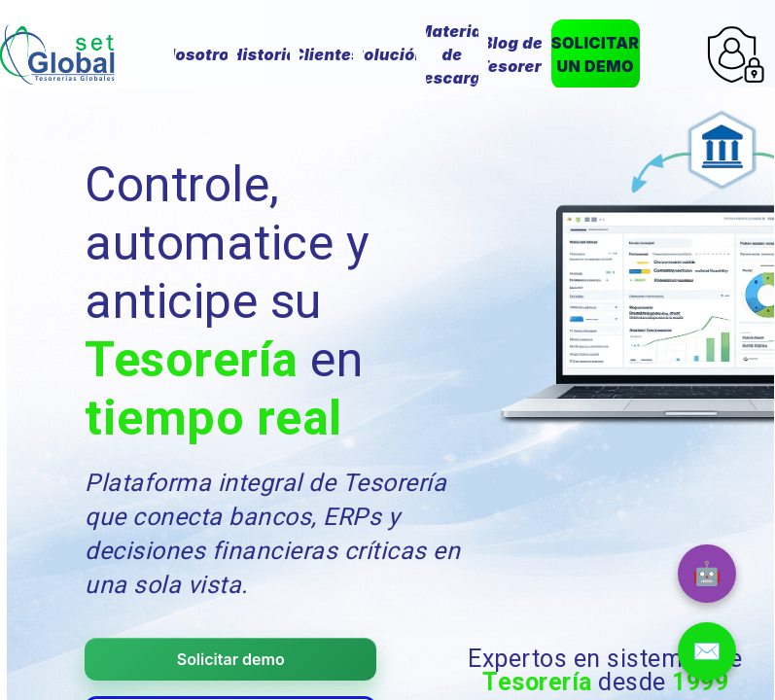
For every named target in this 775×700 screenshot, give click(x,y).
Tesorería (191, 360)
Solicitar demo (231, 659)
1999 (700, 682)
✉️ (707, 651)
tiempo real (213, 418)
